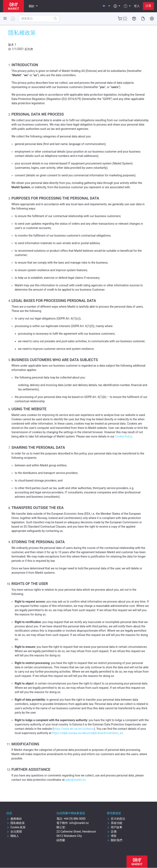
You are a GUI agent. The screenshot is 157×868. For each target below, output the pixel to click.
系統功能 (114, 823)
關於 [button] (32, 6)
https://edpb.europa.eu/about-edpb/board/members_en (88, 733)
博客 (112, 836)
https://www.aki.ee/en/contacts (74, 729)
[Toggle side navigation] (5, 18)
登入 (137, 6)
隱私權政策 (16, 823)
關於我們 (114, 840)
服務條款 (14, 819)
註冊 (148, 6)
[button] (106, 6)
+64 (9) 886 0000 (75, 819)
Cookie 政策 (16, 827)
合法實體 (14, 832)
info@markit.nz (79, 823)
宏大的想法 (116, 819)
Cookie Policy (124, 436)
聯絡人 (13, 836)
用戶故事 (114, 827)
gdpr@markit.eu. (76, 780)
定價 (112, 832)
